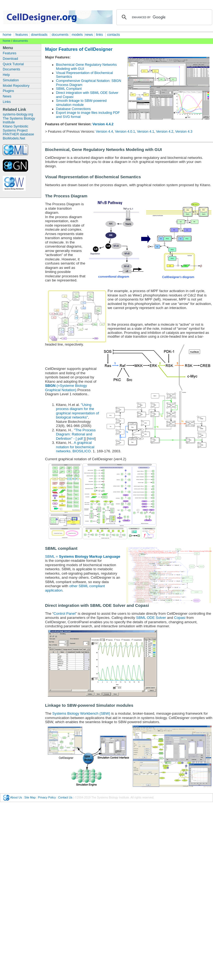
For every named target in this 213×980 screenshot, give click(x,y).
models (77, 35)
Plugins (8, 91)
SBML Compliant (69, 89)
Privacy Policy (47, 797)
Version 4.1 (145, 132)
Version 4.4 (104, 132)
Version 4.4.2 (103, 124)
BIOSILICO (82, 451)
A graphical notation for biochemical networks (75, 447)
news (89, 35)
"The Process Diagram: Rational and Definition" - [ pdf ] (76, 434)
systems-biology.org (18, 114)
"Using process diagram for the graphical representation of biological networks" (77, 411)
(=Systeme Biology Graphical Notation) (66, 388)
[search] (163, 17)
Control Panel (65, 614)
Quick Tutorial (13, 64)
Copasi (180, 618)
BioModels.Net (14, 138)
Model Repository (16, 86)
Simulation (11, 80)
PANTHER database (18, 134)
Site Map (30, 797)
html (91, 439)
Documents (11, 69)
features (21, 35)
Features (10, 53)
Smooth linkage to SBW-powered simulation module (81, 103)
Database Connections (73, 109)
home (7, 35)
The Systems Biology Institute (19, 121)
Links (7, 102)
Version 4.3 (184, 132)
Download (10, 59)
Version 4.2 (165, 132)
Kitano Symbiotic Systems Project (16, 128)
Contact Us (65, 797)
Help (6, 75)
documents (60, 35)
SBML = (83, 556)
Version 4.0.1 (125, 132)
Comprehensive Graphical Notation (83, 81)
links (100, 35)
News (7, 96)
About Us (16, 797)
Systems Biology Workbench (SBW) (81, 713)
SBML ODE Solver (151, 618)
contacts (113, 35)
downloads (39, 35)
